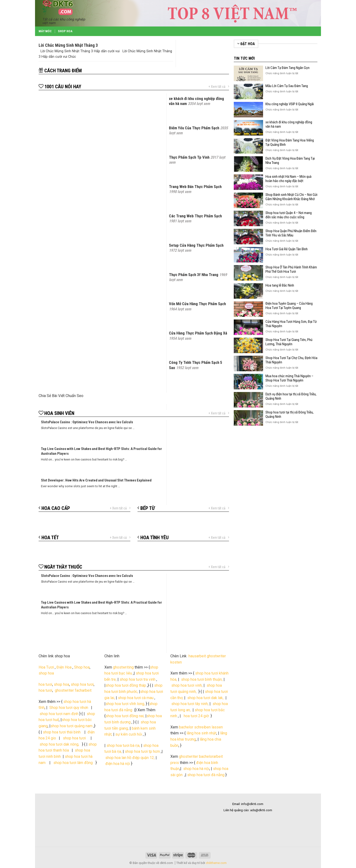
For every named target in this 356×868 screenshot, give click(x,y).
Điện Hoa (64, 667)
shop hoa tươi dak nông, (60, 744)
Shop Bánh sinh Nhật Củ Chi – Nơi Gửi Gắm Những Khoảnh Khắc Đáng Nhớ (291, 197)
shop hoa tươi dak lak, (205, 698)
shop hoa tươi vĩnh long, (125, 704)
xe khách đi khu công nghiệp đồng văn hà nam (289, 124)
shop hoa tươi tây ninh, (190, 704)
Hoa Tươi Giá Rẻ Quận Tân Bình (287, 249)
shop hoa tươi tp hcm (142, 751)
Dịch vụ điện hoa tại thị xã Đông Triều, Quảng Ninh (291, 396)
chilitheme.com (216, 863)
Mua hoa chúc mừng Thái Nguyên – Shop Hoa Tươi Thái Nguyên (289, 378)
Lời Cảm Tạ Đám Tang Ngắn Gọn (287, 68)
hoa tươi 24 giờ (197, 716)
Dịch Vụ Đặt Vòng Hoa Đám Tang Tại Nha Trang (290, 161)
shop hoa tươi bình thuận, (202, 679)
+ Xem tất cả (219, 86)
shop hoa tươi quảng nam (72, 726)
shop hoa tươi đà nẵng (206, 775)
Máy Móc (45, 31)
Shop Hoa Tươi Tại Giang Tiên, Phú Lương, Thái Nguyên (289, 342)
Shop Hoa (65, 31)
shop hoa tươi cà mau (136, 698)
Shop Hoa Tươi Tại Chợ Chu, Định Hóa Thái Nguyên (291, 360)
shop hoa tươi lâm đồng (74, 763)
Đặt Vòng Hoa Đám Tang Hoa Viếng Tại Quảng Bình (290, 142)
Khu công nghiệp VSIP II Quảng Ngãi (290, 104)
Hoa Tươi (46, 667)
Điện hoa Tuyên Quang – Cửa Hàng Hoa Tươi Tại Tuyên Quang (289, 306)
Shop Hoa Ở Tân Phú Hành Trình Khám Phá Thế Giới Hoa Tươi (291, 269)
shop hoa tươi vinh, (186, 685)
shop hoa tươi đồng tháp (126, 685)
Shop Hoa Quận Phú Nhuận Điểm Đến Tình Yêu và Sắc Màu (291, 233)
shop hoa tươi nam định (59, 714)
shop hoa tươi (82, 684)
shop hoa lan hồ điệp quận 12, (130, 758)
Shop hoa (82, 667)
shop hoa (46, 673)
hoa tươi (45, 684)
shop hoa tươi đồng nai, (125, 716)
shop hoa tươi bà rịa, (123, 745)
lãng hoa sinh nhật (201, 733)
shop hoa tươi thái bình (62, 732)
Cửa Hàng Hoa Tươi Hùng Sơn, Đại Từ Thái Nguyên (291, 324)
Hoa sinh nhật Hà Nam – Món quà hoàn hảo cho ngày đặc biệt (288, 179)
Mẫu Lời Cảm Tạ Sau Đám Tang (287, 86)
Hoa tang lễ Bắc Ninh (280, 285)
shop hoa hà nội (196, 769)
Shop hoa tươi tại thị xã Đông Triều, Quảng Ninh (290, 414)
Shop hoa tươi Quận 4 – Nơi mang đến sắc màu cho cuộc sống (289, 215)
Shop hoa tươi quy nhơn (69, 708)
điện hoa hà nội (118, 764)
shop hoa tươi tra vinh (137, 679)
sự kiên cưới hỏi (128, 734)
